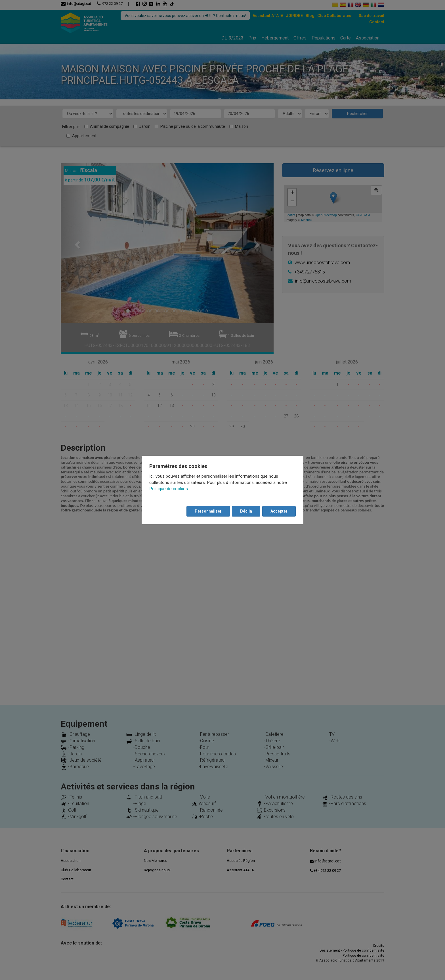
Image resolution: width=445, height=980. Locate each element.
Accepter (279, 511)
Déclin (246, 511)
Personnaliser (208, 511)
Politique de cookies (169, 489)
